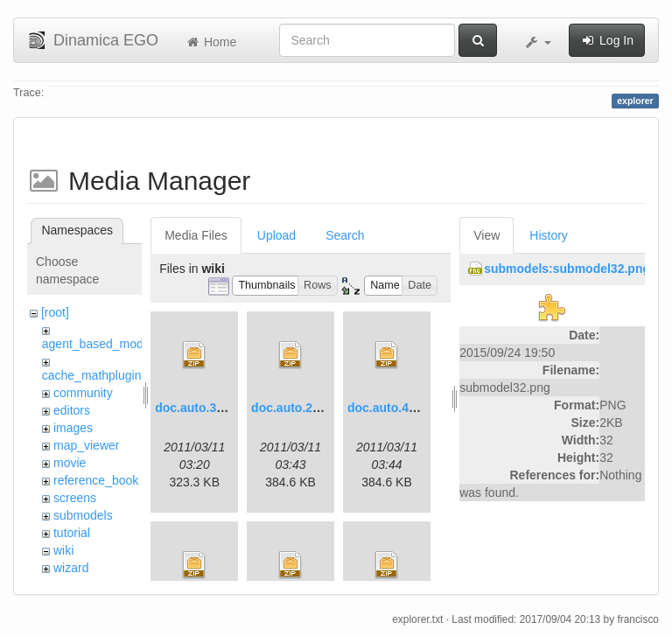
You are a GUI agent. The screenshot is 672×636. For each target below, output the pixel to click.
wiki (63, 550)
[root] (55, 312)
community (83, 393)
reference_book (96, 480)
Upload (276, 235)
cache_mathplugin (92, 375)
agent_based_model (98, 344)
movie (70, 463)
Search (345, 235)
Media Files (196, 235)
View (486, 235)
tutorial (72, 533)
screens (75, 498)
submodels (83, 515)
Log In (607, 40)
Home (210, 42)
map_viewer (86, 445)
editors (72, 410)
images (73, 428)
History (549, 235)
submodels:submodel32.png (567, 269)
